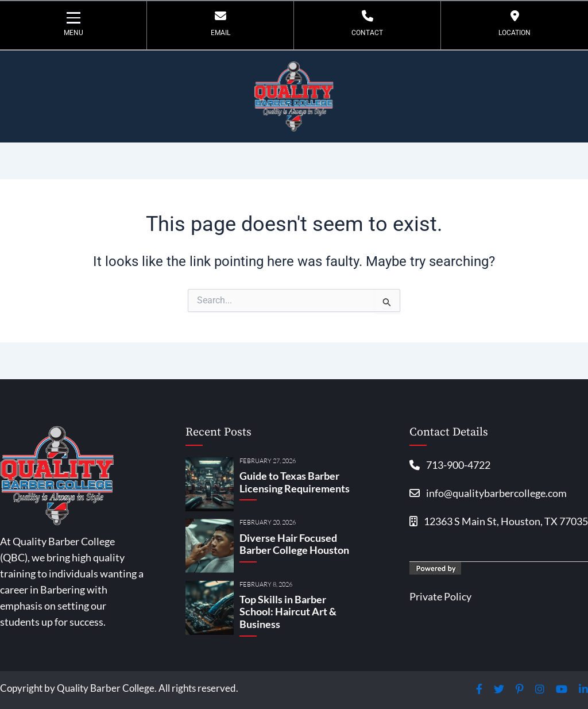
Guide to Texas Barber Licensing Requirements (295, 482)
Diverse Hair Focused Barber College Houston (294, 544)
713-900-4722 (450, 465)
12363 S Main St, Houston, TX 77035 (499, 523)
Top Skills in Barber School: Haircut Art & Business (288, 612)
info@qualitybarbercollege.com (488, 494)
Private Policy (440, 599)
